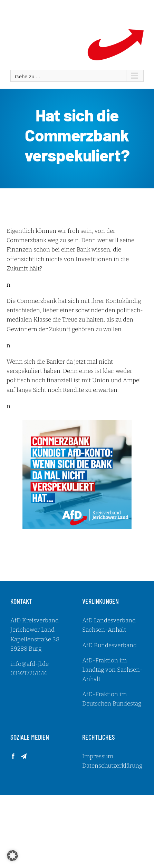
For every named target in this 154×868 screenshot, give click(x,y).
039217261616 (29, 673)
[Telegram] (24, 756)
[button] (12, 856)
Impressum (98, 756)
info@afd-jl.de (30, 664)
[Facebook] (13, 756)
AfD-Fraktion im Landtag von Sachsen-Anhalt (112, 670)
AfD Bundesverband (109, 645)
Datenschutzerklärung (112, 766)
